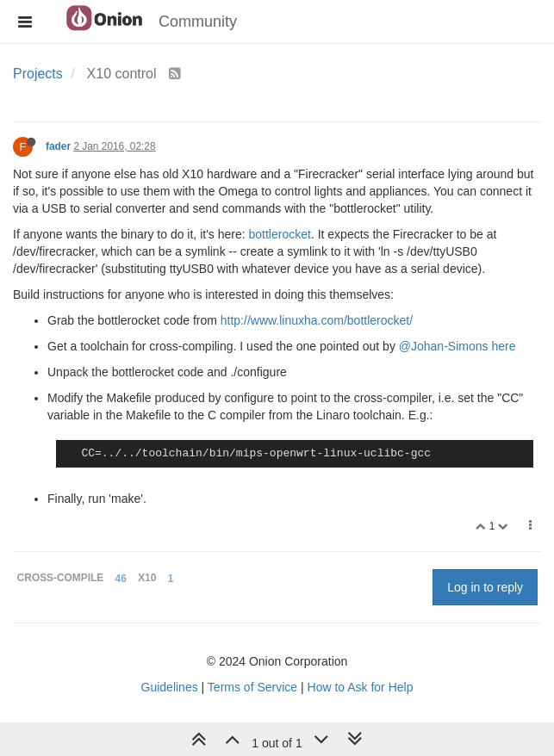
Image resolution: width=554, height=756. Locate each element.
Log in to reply (485, 587)
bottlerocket (280, 234)
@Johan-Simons (444, 346)
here (503, 346)
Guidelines (170, 687)
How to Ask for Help (361, 687)
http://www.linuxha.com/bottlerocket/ (317, 320)
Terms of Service (252, 687)
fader (58, 146)
